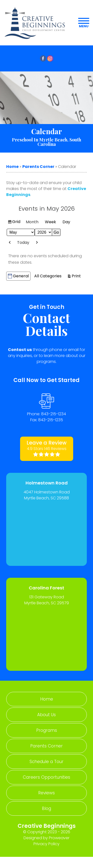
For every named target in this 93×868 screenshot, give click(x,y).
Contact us (20, 350)
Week (50, 222)
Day (66, 222)
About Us (46, 715)
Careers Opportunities (46, 777)
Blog (46, 808)
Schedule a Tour (46, 762)
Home (12, 167)
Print (77, 276)
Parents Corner (38, 167)
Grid (16, 222)
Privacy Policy (46, 844)
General (18, 276)
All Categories (48, 276)
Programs (47, 730)
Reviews (46, 793)
